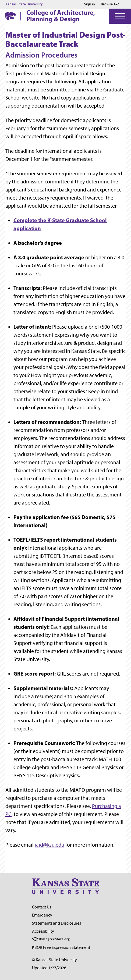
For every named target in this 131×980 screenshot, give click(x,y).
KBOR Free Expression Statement (61, 947)
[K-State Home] (11, 16)
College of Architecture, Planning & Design (61, 16)
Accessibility (43, 931)
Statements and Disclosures (56, 923)
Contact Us (42, 907)
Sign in (90, 4)
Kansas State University (24, 4)
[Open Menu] (120, 16)
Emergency (42, 915)
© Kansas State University (54, 960)
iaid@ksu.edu (49, 845)
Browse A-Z (110, 4)
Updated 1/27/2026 (49, 968)
